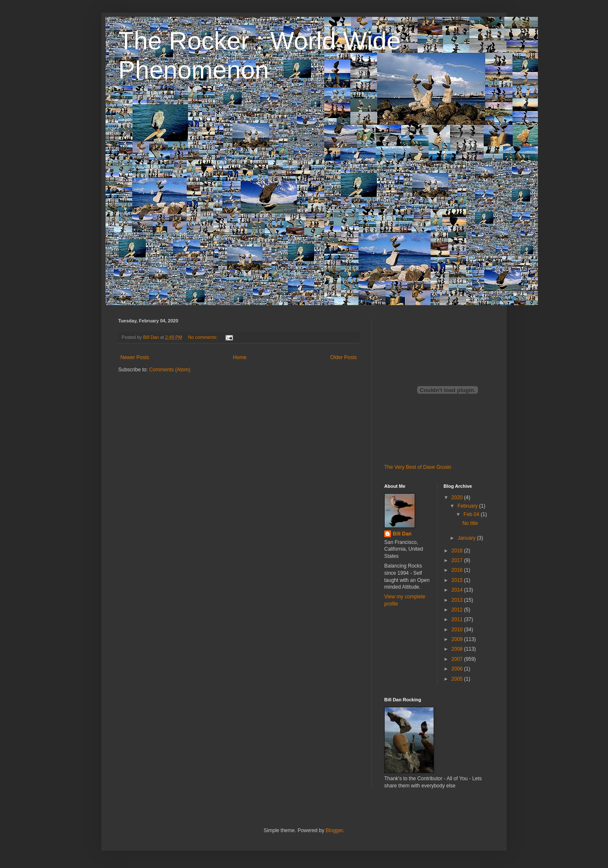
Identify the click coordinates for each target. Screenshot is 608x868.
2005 (458, 679)
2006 (458, 669)
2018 (458, 551)
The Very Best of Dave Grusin (418, 467)
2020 (458, 498)
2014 (458, 590)
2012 (458, 610)
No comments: (203, 337)
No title (470, 523)
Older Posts (343, 357)
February (468, 506)
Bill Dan (402, 534)
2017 (458, 560)
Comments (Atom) (170, 370)
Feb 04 (472, 514)
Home (240, 357)
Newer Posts (135, 357)
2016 (458, 570)
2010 (458, 630)
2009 (458, 639)
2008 (458, 649)
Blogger (334, 830)
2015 (458, 580)
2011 (458, 619)
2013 (458, 600)
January (467, 538)
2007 (458, 659)
